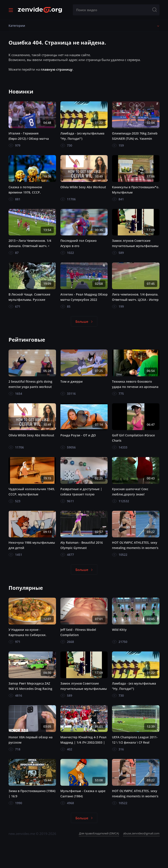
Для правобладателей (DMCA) (99, 833)
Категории (17, 26)
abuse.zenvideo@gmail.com (141, 833)
